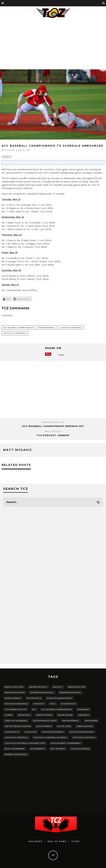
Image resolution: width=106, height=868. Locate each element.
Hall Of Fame (57, 841)
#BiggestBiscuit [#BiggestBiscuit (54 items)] (38, 687)
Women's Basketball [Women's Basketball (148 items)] (16, 754)
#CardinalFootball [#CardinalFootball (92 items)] (70, 692)
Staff (76, 841)
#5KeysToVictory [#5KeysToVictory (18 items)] (14, 687)
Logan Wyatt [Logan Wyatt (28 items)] (12, 732)
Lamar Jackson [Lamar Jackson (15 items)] (85, 726)
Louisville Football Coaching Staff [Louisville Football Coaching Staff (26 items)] (25, 743)
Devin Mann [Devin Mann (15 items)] (91, 721)
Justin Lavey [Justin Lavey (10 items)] (64, 726)
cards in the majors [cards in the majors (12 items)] (16, 721)
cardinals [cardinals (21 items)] (84, 715)
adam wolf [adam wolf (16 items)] (83, 709)
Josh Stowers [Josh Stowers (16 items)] (44, 726)
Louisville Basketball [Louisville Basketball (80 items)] (82, 732)
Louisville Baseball (71, 328)
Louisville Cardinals (15, 333)
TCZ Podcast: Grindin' (53, 435)
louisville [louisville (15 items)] (31, 732)
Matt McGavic (8, 150)
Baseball (7, 157)
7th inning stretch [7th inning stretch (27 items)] (16, 709)
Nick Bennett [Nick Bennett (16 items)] (38, 749)
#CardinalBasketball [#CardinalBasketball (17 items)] (42, 692)
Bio (8, 299)
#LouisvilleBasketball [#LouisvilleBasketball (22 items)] (60, 698)
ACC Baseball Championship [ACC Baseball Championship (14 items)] (57, 709)
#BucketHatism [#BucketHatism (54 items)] (77, 687)
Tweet (61, 355)
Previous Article (53, 422)
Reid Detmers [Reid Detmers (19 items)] (58, 749)
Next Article (53, 431)
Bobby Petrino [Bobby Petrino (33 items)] (44, 715)
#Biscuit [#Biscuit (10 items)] (58, 687)
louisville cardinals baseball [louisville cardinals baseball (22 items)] (50, 737)
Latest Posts (23, 299)
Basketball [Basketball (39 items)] (24, 715)
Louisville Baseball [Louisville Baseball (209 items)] (53, 732)
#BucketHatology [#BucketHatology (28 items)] (15, 692)
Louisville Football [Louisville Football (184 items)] (84, 737)
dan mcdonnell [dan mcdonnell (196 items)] (71, 721)
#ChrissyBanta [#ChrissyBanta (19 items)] (13, 698)
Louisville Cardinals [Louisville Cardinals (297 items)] (16, 737)
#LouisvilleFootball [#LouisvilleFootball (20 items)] (16, 704)
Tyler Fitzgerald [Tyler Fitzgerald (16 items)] (80, 749)
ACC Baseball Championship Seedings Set (53, 426)
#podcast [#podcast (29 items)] (39, 704)
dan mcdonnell (47, 328)
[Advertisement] (53, 44)
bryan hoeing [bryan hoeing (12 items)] (65, 715)
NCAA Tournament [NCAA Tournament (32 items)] (15, 749)
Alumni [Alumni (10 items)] (9, 715)
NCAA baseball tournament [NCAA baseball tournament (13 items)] (66, 743)
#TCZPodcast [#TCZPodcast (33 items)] (69, 704)
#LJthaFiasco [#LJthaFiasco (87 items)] (34, 698)
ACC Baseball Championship (18, 328)
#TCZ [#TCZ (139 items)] (53, 704)
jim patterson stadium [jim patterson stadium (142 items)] (18, 726)
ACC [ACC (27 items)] (34, 709)
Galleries (35, 841)
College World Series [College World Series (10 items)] (45, 721)
